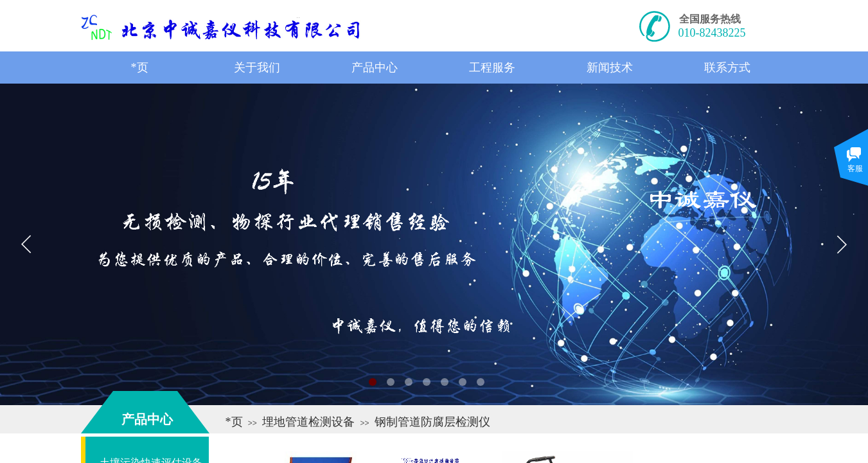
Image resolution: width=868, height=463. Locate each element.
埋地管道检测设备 (308, 422)
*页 (234, 422)
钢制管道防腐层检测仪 (432, 422)
